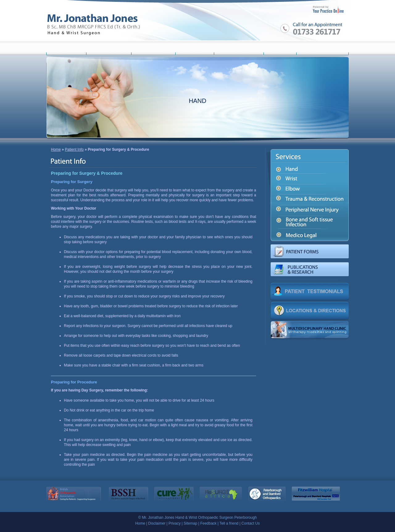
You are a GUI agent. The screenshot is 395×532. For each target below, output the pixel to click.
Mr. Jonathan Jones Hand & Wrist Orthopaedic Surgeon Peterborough (199, 518)
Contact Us (250, 523)
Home (56, 149)
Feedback (208, 523)
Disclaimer (157, 523)
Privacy (175, 523)
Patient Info (74, 149)
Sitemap (190, 523)
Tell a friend (229, 523)
